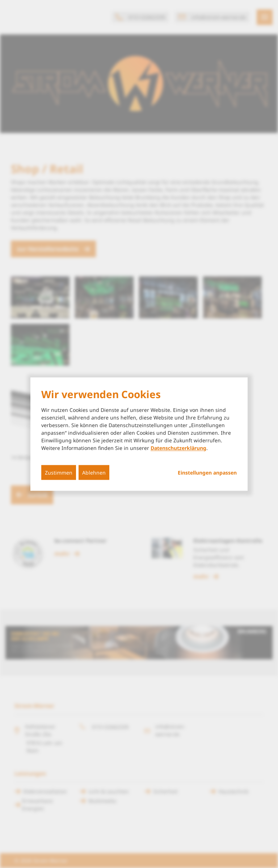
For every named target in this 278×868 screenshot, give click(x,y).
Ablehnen (94, 472)
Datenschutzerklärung (178, 448)
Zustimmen (59, 472)
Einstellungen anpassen (207, 472)
